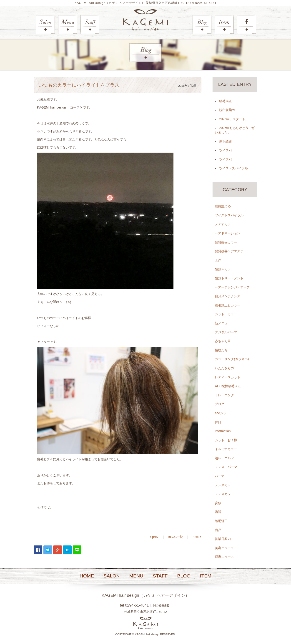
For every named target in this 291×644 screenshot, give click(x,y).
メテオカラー (224, 224)
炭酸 (218, 503)
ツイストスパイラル (233, 168)
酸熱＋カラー (224, 269)
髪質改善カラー (226, 242)
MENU (136, 576)
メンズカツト (224, 494)
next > (197, 537)
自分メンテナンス (228, 296)
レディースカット (228, 377)
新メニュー (223, 323)
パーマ (220, 476)
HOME (87, 576)
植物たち (221, 350)
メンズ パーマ (226, 467)
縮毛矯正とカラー (228, 305)
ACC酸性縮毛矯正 (228, 386)
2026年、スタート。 (234, 119)
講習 (218, 512)
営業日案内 (223, 539)
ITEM (206, 576)
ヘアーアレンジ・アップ (232, 287)
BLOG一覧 (176, 537)
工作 (218, 260)
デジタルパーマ (226, 332)
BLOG (184, 576)
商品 (218, 530)
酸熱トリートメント (229, 278)
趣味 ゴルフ (224, 458)
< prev (154, 537)
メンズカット (224, 485)
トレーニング (224, 395)
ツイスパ (226, 151)
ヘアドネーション (228, 233)
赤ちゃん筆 (223, 341)
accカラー (222, 413)
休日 (218, 422)
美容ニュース (224, 548)
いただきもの (224, 368)
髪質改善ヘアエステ (229, 251)
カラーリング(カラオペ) (232, 359)
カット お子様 (226, 440)
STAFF (160, 576)
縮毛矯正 (226, 101)
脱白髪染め (227, 110)
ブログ (220, 404)
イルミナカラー (226, 449)
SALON (112, 576)
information (223, 431)
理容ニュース (224, 557)
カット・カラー (226, 314)
